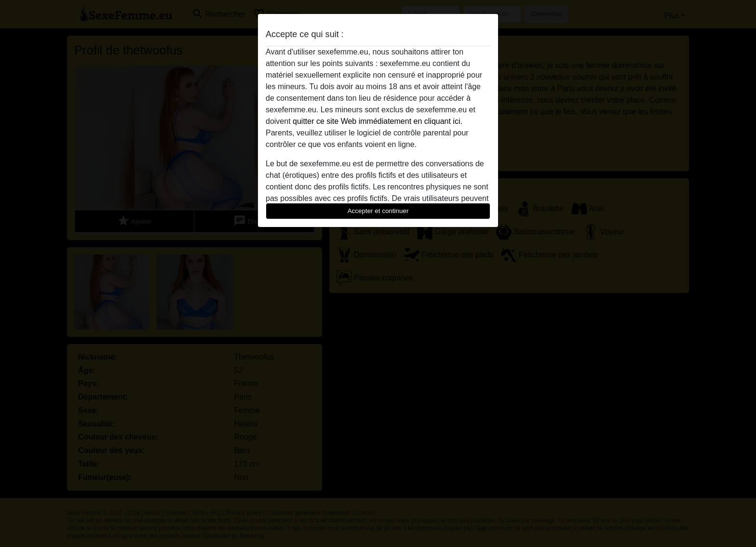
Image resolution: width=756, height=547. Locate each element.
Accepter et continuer (378, 211)
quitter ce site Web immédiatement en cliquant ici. (378, 121)
